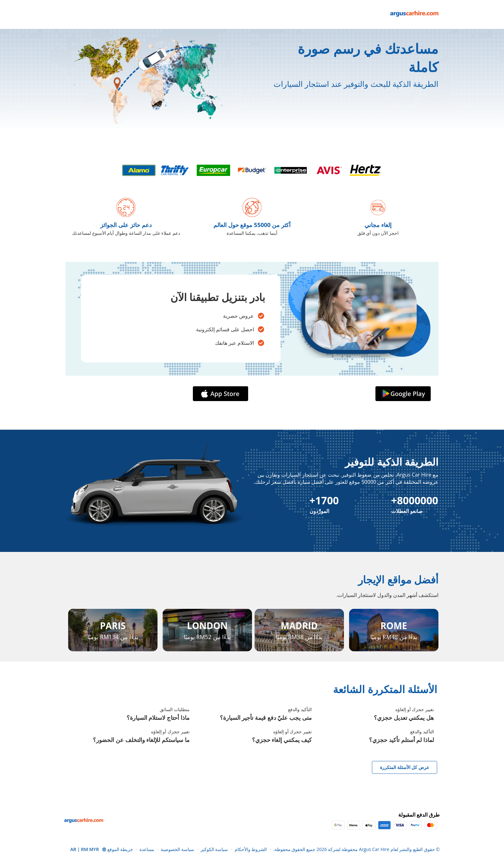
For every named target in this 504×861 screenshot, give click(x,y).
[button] (89, 849)
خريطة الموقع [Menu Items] (120, 849)
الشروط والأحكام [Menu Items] (251, 849)
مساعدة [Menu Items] (147, 849)
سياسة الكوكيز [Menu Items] (214, 849)
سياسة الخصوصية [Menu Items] (177, 849)
